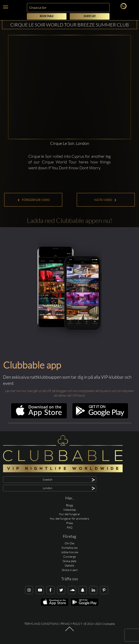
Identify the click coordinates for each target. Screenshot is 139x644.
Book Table (47, 16)
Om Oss (69, 543)
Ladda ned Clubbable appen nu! (69, 220)
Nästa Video (105, 200)
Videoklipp (69, 510)
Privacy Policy (71, 624)
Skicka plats (69, 561)
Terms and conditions (41, 624)
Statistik (69, 565)
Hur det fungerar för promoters (69, 518)
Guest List (90, 16)
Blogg (69, 505)
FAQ (70, 527)
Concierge (69, 557)
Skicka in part (70, 570)
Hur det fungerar (70, 514)
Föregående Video (34, 200)
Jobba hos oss (70, 552)
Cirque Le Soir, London (70, 143)
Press (70, 523)
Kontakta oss (70, 548)
